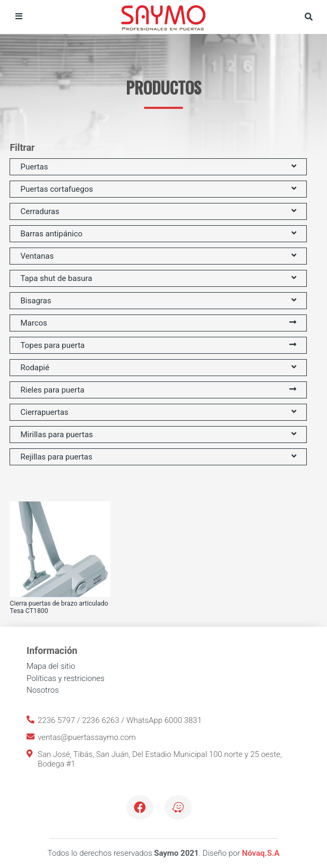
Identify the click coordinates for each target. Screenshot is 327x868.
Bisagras (158, 301)
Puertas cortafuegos (158, 189)
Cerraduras (158, 211)
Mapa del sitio (51, 666)
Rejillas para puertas (158, 457)
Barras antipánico (158, 234)
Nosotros (43, 690)
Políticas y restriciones (66, 678)
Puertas (158, 167)
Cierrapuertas (158, 412)
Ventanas (158, 256)
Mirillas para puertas (158, 435)
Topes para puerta (158, 345)
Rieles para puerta (158, 390)
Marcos (158, 323)
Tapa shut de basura (158, 278)
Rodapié (158, 368)
